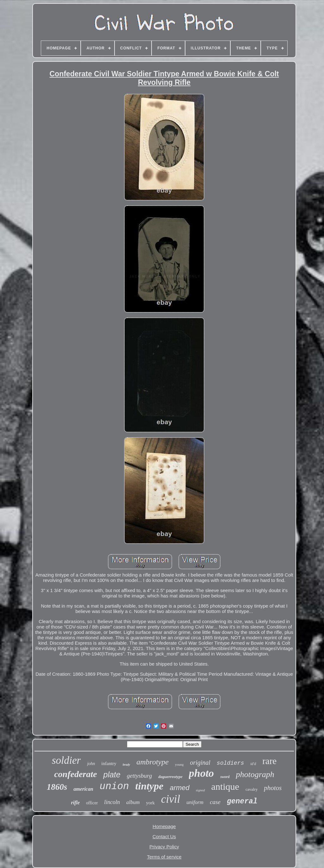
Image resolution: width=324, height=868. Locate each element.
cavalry (252, 789)
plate (112, 775)
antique (225, 786)
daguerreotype (170, 777)
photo (201, 773)
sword (225, 777)
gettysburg (140, 776)
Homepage (164, 826)
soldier (66, 760)
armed (179, 788)
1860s (57, 787)
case (215, 802)
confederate (75, 774)
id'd (253, 764)
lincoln (112, 802)
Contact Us (164, 836)
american (83, 789)
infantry (109, 763)
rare (269, 761)
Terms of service (164, 857)
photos (273, 788)
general (242, 801)
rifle (75, 803)
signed (200, 790)
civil (171, 799)
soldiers (230, 763)
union (114, 786)
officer (92, 803)
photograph (255, 774)
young (179, 764)
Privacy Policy (164, 847)
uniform (195, 802)
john (91, 764)
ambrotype (153, 762)
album (133, 802)
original (200, 763)
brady (126, 765)
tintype (150, 786)
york (151, 803)
